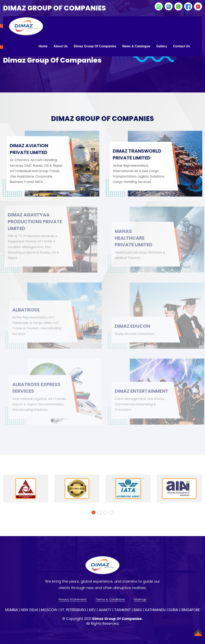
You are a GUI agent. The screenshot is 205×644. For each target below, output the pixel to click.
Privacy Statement (73, 599)
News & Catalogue (136, 46)
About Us (61, 46)
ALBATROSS (28, 310)
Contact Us (182, 46)
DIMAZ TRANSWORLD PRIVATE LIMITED (139, 154)
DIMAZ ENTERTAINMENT (137, 388)
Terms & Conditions (110, 599)
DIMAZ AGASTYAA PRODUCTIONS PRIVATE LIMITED (28, 221)
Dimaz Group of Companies (95, 46)
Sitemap (140, 599)
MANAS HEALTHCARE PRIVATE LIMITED (136, 238)
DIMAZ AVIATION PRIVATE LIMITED (29, 149)
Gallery (162, 46)
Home (43, 46)
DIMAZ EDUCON (135, 326)
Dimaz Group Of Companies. (118, 619)
